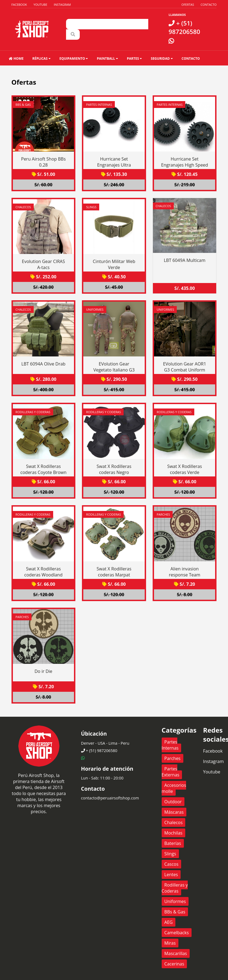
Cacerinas (174, 964)
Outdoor (173, 802)
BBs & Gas (23, 105)
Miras (170, 943)
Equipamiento (74, 58)
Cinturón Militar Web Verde (114, 264)
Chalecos (23, 207)
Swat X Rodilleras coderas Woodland (44, 572)
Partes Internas (99, 105)
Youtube (40, 5)
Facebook (19, 5)
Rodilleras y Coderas (33, 412)
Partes (134, 58)
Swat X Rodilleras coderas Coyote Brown (43, 469)
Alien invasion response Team (185, 572)
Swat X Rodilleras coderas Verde (185, 469)
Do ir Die (43, 671)
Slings (91, 207)
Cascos (172, 864)
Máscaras (174, 812)
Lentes (171, 875)
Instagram (62, 5)
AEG (169, 922)
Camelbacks (177, 933)
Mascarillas (176, 953)
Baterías (173, 843)
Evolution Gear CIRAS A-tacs (43, 264)
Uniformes (95, 309)
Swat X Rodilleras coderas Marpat (114, 572)
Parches (163, 514)
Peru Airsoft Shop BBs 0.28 (43, 162)
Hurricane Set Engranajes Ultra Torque (114, 165)
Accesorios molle (174, 788)
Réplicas (42, 58)
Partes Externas (171, 772)
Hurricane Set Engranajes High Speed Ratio (185, 165)
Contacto (209, 5)
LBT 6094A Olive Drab (43, 364)
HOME (16, 58)
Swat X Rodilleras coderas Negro (114, 469)
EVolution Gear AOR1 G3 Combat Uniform (185, 367)
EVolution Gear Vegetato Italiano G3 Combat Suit (114, 370)
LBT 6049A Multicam (185, 260)
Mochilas (173, 833)
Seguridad (162, 58)
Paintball (107, 58)
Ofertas (188, 5)
